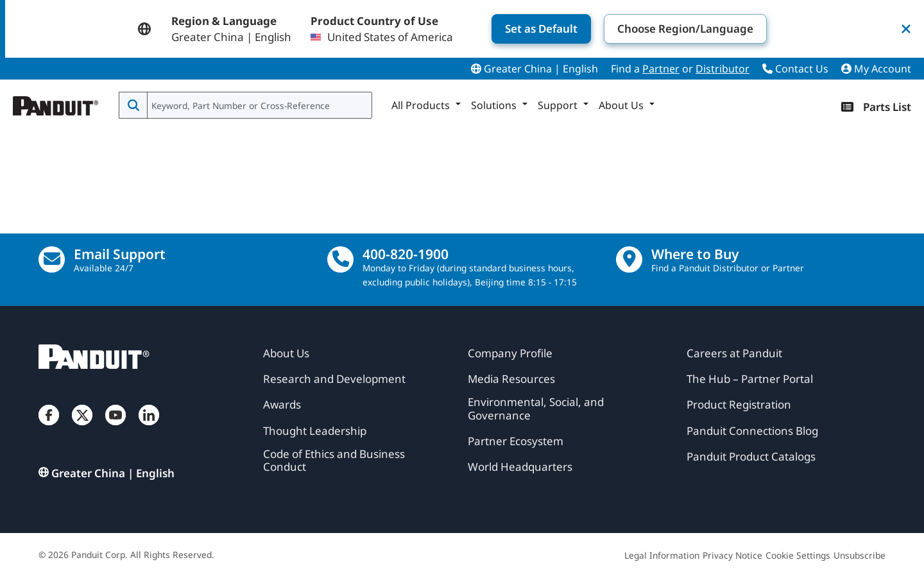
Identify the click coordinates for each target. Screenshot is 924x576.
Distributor (723, 69)
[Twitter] (82, 428)
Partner (661, 69)
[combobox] (258, 105)
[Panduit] (56, 103)
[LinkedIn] (149, 428)
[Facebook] (49, 428)
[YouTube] (116, 428)
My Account (876, 69)
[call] (340, 259)
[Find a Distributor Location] (629, 259)
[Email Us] (52, 259)
